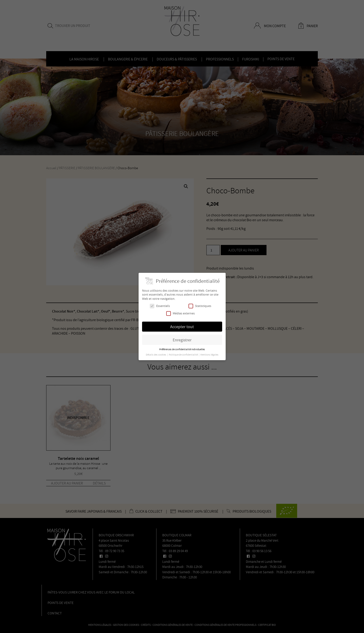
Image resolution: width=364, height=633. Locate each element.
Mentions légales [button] (209, 355)
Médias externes (180, 313)
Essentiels (160, 306)
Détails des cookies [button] (156, 355)
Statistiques (200, 306)
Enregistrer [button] (182, 340)
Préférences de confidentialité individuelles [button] (182, 349)
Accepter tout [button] (182, 327)
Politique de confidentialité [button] (184, 355)
